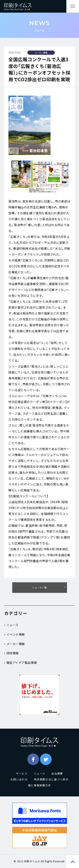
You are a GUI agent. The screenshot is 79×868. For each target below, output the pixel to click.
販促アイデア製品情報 (21, 663)
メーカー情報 (15, 644)
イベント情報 (15, 634)
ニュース (11, 625)
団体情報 (11, 653)
